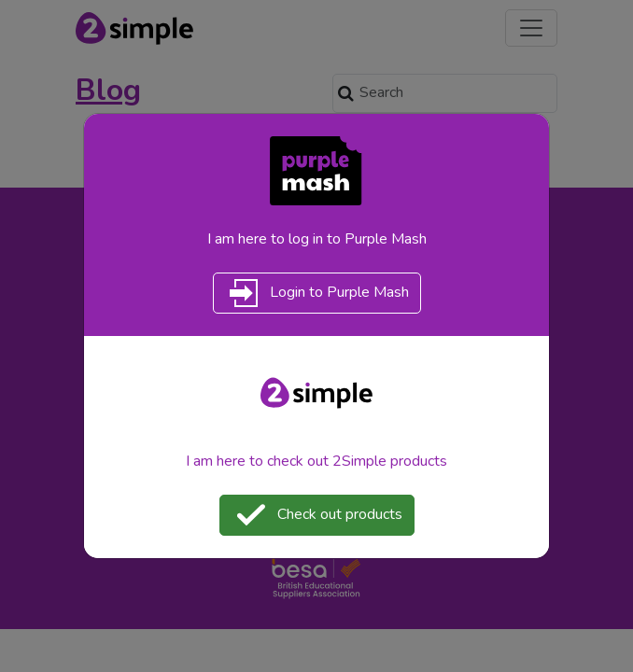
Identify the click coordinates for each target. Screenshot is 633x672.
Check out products (317, 515)
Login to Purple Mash (317, 293)
